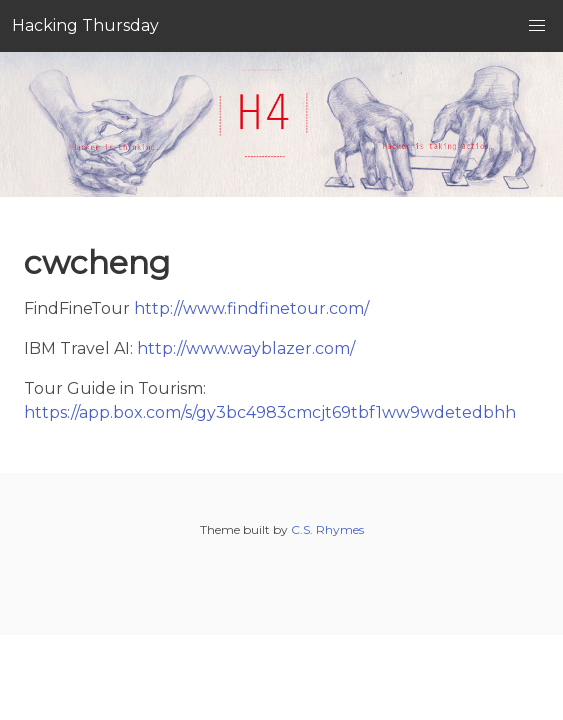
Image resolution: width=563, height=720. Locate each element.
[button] (537, 26)
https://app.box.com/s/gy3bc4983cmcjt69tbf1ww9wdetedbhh (270, 412)
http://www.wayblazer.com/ (246, 348)
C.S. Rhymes (327, 529)
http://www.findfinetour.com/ (251, 308)
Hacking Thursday (85, 25)
